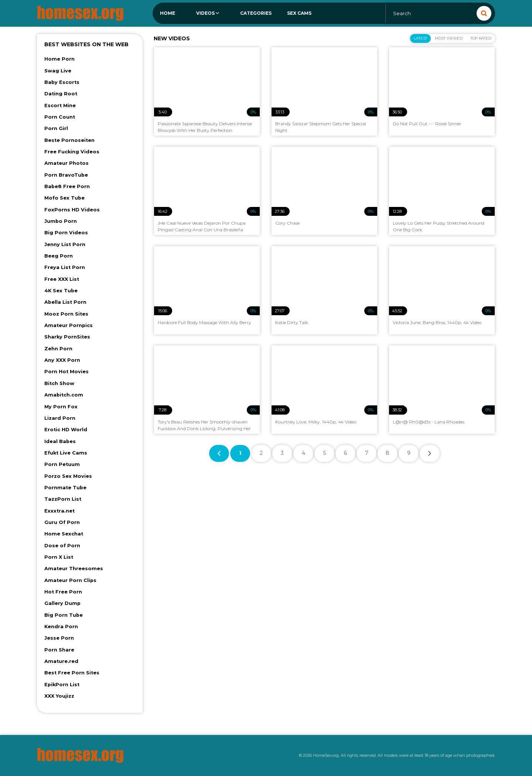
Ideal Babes (60, 441)
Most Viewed (449, 38)
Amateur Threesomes (74, 569)
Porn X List (59, 557)
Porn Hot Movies (66, 372)
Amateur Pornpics (69, 325)
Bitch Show (59, 383)
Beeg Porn (59, 256)
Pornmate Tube (65, 488)
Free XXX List (62, 279)
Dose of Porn (62, 546)
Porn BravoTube (66, 175)
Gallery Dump (62, 603)
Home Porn (59, 59)
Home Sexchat (64, 534)
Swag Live (58, 71)
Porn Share (59, 650)
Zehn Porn (58, 349)
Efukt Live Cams (66, 453)
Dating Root (61, 94)
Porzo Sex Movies (68, 476)
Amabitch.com (64, 395)
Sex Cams (299, 13)
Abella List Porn (65, 302)
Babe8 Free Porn (67, 186)
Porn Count (60, 117)
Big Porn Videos (66, 233)
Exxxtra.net (59, 511)
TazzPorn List (63, 499)
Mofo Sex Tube (64, 198)
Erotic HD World (66, 430)
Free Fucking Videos (72, 152)
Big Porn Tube (64, 615)
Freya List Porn (65, 267)
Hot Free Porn (63, 592)
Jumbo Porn (61, 221)
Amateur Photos (66, 163)
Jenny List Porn (65, 244)
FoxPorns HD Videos (72, 210)
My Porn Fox (61, 407)
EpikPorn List (62, 685)
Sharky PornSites (67, 337)
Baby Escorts (62, 82)
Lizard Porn (60, 418)
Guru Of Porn (62, 522)
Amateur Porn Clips (70, 580)
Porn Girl (56, 128)
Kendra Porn (61, 627)
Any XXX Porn (62, 360)
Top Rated (481, 38)
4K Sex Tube (61, 291)
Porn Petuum (62, 464)
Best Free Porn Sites (72, 673)
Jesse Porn (59, 638)
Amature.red (61, 661)
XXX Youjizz (59, 696)
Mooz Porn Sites (66, 314)
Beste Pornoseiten (69, 140)
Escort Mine (60, 105)
